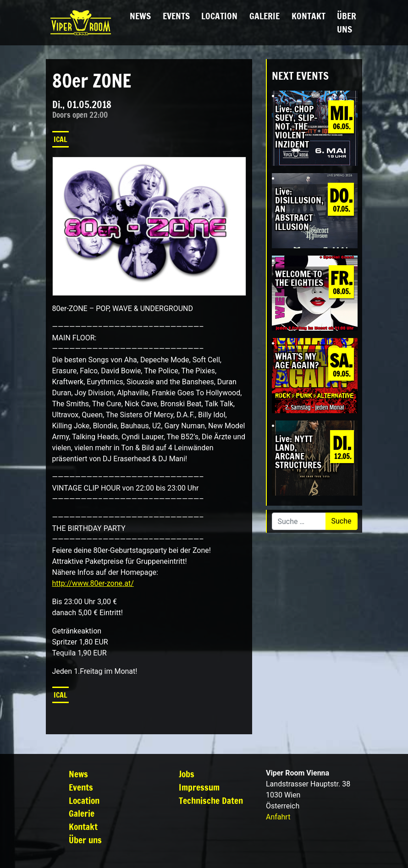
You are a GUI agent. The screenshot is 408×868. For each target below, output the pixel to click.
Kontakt (309, 16)
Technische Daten (211, 800)
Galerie (265, 16)
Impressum (199, 787)
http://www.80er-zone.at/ (93, 583)
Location (219, 16)
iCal (61, 139)
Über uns (347, 22)
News (140, 16)
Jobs (187, 774)
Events (176, 16)
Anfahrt (278, 817)
